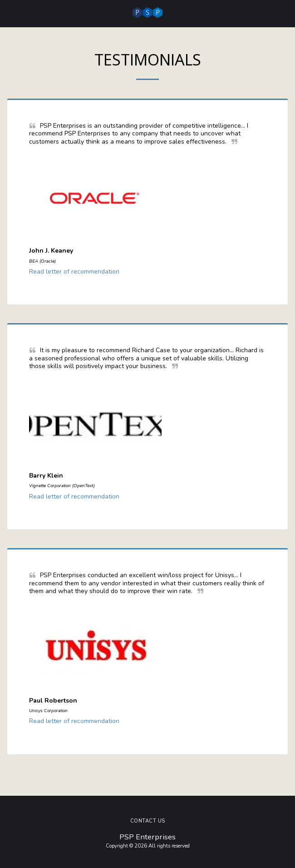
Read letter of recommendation (74, 272)
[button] (10, 13)
